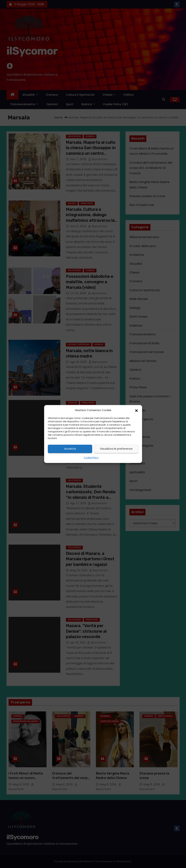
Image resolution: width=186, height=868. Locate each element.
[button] (136, 410)
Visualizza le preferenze (116, 449)
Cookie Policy (91, 458)
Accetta (70, 449)
